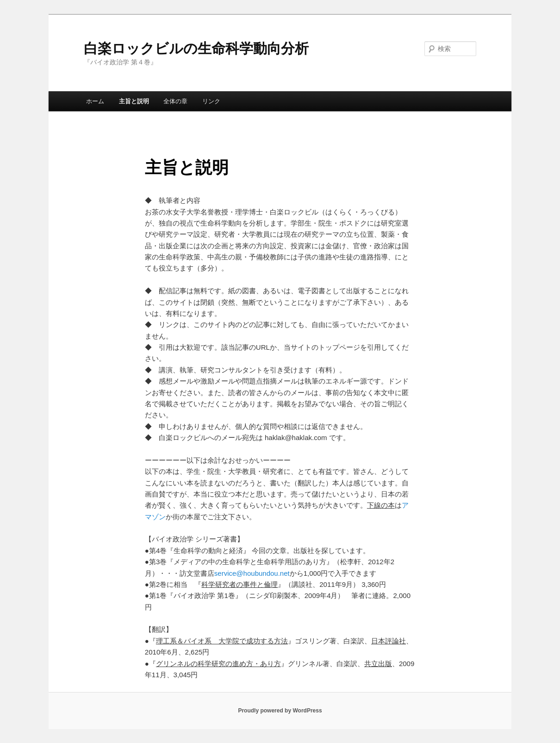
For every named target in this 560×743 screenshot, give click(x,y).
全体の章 (175, 101)
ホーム (95, 101)
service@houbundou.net (252, 573)
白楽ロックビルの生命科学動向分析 (196, 48)
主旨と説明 (134, 101)
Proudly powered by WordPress (280, 711)
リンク (211, 101)
